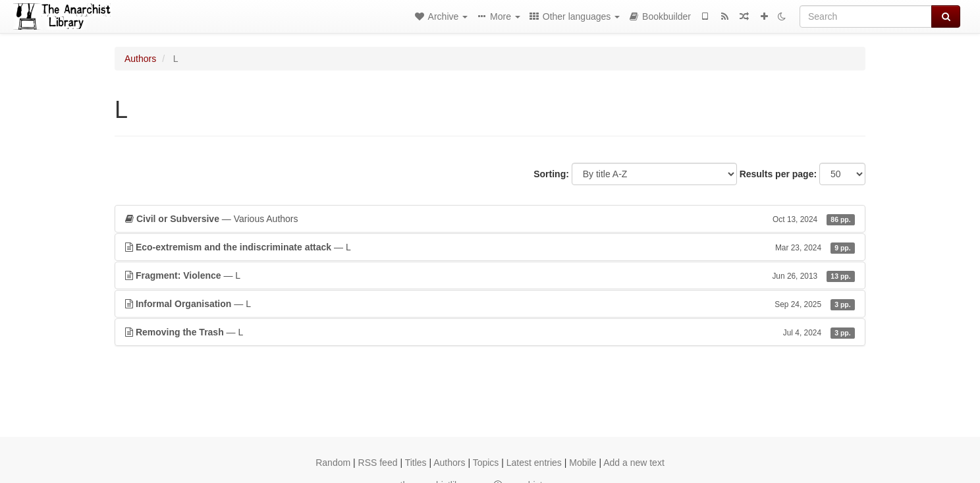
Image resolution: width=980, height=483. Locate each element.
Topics (486, 463)
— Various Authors (490, 219)
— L (490, 247)
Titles (416, 463)
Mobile (583, 463)
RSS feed (378, 463)
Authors (140, 59)
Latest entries (534, 463)
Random (333, 463)
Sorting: (551, 174)
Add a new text (634, 463)
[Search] (866, 16)
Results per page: (778, 174)
